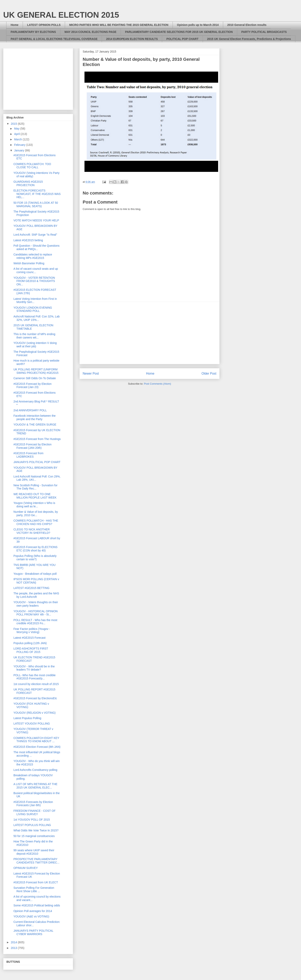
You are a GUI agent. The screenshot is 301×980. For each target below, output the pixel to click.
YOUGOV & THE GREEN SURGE (35, 425)
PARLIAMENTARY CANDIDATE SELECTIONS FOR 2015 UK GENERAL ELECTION (179, 32)
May (17, 129)
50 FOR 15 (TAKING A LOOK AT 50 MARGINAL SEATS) (36, 204)
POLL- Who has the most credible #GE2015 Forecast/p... (35, 677)
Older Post (209, 373)
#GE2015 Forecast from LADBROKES (28, 455)
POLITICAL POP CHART (182, 39)
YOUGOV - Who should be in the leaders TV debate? (34, 668)
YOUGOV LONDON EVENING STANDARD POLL (33, 309)
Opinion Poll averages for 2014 (33, 911)
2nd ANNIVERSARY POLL (30, 410)
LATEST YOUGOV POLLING (32, 724)
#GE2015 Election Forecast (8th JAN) (37, 747)
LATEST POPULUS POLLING (32, 825)
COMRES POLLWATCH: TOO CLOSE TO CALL (32, 166)
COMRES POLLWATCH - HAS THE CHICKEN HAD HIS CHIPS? (36, 522)
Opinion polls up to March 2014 (198, 25)
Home (15, 25)
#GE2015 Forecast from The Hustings (37, 439)
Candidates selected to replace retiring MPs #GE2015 (33, 256)
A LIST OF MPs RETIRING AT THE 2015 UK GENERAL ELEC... (35, 786)
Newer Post (91, 373)
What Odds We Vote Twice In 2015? (36, 830)
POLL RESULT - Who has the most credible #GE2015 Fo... (35, 622)
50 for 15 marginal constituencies (34, 836)
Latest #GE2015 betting (28, 240)
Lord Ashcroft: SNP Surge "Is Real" (35, 235)
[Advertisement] (149, 333)
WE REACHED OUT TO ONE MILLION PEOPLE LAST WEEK (35, 496)
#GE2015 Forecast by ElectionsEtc (35, 698)
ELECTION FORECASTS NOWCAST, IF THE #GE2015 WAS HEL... (37, 194)
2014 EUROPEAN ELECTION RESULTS (132, 39)
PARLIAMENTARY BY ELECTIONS (33, 32)
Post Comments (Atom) (157, 384)
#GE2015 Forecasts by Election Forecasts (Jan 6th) (33, 804)
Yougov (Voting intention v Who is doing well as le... (34, 505)
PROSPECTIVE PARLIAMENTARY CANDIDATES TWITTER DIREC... (36, 861)
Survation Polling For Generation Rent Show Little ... (34, 889)
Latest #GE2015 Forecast (29, 638)
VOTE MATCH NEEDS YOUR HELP (36, 220)
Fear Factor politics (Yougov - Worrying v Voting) (32, 631)
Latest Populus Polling (27, 718)
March (18, 139)
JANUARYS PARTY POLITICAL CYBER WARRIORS (33, 932)
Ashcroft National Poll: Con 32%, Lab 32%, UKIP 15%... (37, 318)
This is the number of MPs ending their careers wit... (34, 336)
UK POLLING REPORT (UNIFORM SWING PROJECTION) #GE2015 (36, 371)
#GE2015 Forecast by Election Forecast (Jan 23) (33, 386)
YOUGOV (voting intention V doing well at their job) (35, 345)
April (17, 134)
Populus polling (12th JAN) (30, 643)
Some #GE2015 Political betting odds (37, 905)
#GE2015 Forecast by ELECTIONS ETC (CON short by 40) (35, 549)
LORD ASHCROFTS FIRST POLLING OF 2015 (31, 650)
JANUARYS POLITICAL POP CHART (37, 462)
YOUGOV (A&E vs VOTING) (31, 916)
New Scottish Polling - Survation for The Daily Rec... (35, 487)
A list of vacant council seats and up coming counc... (36, 270)
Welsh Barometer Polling (29, 263)
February (20, 145)
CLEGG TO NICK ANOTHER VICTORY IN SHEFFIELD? (32, 531)
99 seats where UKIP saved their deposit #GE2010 (34, 852)
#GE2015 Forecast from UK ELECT (36, 882)
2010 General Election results (247, 25)
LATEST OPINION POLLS (44, 25)
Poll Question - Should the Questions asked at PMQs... (37, 247)
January (19, 150)
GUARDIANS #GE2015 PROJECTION (28, 183)
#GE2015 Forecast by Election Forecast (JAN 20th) (33, 446)
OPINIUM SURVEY (26, 868)
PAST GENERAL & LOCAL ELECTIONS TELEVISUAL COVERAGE (54, 39)
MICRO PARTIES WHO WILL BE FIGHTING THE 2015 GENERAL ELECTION (119, 25)
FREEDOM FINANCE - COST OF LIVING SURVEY (35, 812)
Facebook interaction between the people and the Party (35, 417)
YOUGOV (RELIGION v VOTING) (35, 713)
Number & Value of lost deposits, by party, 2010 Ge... (36, 513)
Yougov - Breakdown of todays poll (35, 574)
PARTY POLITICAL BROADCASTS (264, 32)
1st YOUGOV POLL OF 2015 (32, 820)
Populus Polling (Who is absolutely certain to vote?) (35, 558)
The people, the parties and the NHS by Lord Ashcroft (36, 595)
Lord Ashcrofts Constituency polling (35, 770)
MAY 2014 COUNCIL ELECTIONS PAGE (91, 32)
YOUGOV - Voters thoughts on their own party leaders (36, 604)
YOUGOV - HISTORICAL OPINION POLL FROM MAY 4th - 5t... (36, 613)
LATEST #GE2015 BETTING (31, 588)
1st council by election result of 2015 (36, 684)
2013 (14, 948)
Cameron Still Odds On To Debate (35, 378)
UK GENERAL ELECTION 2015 (61, 15)
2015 (14, 124)
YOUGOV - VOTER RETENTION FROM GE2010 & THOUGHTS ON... (34, 281)
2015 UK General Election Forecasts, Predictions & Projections (249, 39)
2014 (14, 942)
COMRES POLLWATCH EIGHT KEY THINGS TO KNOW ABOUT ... (36, 740)
